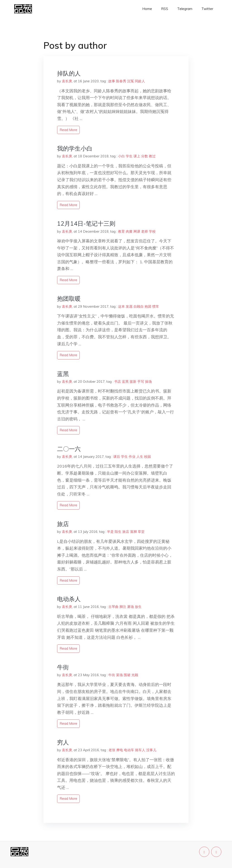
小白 (121, 156)
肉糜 (129, 231)
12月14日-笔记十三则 (86, 223)
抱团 (148, 306)
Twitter (207, 9)
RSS (165, 9)
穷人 (63, 742)
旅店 (63, 524)
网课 (137, 231)
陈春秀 (121, 81)
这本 (121, 306)
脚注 (123, 607)
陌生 (118, 532)
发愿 (129, 306)
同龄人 (140, 81)
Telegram (185, 9)
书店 (118, 382)
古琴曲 (113, 607)
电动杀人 (69, 599)
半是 (110, 532)
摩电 (120, 750)
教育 (121, 231)
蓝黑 (63, 374)
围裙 (127, 675)
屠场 (130, 607)
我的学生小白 (75, 148)
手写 (141, 382)
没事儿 (151, 750)
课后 (117, 457)
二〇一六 (69, 449)
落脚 (133, 532)
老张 (112, 750)
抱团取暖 (69, 299)
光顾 (135, 675)
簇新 (133, 382)
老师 (145, 231)
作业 (132, 457)
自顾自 (139, 306)
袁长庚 (67, 81)
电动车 (129, 750)
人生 (140, 457)
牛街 (63, 667)
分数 (145, 156)
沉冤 (130, 81)
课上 (137, 156)
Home (147, 9)
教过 (152, 156)
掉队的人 (69, 73)
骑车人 (140, 750)
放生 (138, 607)
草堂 (141, 532)
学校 (152, 231)
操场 (148, 382)
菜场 (119, 675)
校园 (147, 457)
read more (68, 130)
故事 (112, 81)
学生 (129, 156)
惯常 (156, 306)
